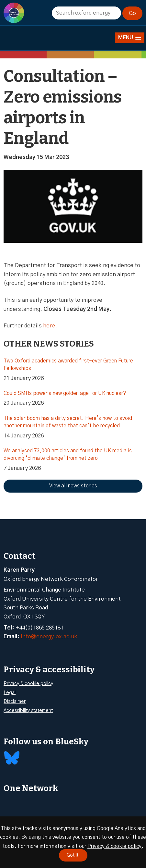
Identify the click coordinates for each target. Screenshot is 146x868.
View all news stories (73, 486)
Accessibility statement (28, 710)
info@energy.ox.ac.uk (49, 636)
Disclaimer (15, 701)
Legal (10, 693)
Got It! (73, 855)
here (49, 326)
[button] (130, 38)
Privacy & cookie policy (28, 684)
